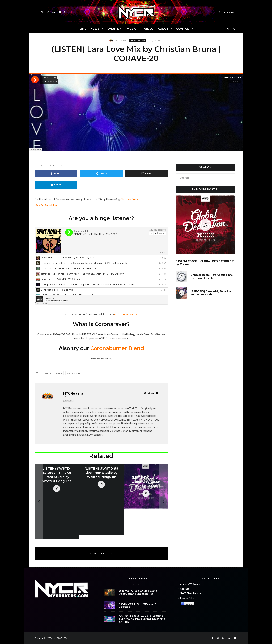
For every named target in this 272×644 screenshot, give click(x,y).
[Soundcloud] (54, 12)
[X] (42, 12)
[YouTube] (60, 12)
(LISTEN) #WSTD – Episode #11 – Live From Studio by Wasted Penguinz (57, 475)
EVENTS (113, 29)
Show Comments (101, 553)
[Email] (147, 174)
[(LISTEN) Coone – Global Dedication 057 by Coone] (146, 486)
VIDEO (149, 29)
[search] (231, 178)
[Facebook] (37, 12)
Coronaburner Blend (117, 348)
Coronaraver (74, 373)
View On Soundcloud (46, 205)
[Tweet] (101, 174)
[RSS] (65, 12)
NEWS (95, 29)
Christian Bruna (129, 199)
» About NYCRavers (189, 584)
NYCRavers (120, 41)
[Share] (56, 174)
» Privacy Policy (187, 598)
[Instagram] (48, 12)
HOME (82, 29)
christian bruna (54, 373)
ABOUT (163, 29)
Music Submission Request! (126, 314)
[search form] (202, 178)
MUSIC (132, 29)
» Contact (184, 589)
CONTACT (184, 29)
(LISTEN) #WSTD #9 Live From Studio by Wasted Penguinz (101, 473)
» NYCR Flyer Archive (190, 593)
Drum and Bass (137, 41)
